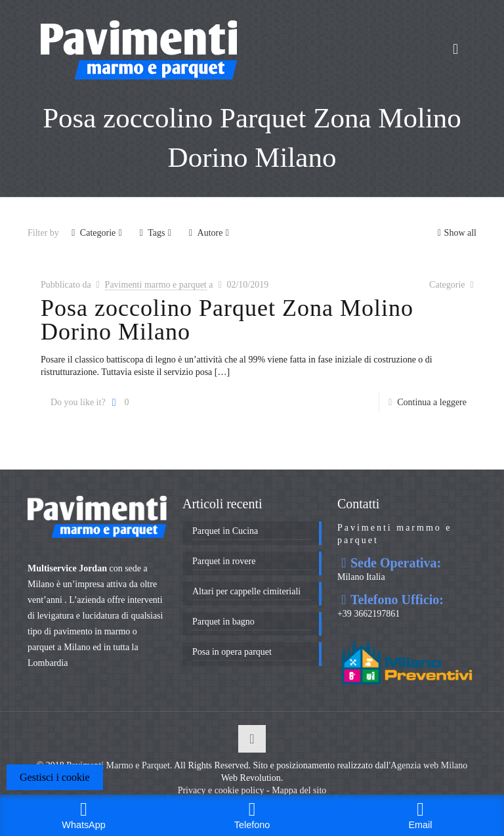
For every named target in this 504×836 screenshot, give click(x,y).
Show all (456, 233)
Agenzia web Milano (429, 765)
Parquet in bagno (223, 622)
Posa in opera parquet (232, 652)
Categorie (97, 233)
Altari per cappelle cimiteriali (246, 591)
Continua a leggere (432, 402)
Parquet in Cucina (225, 531)
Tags (155, 233)
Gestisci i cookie (55, 777)
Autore (209, 233)
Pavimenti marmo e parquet (156, 285)
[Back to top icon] (252, 739)
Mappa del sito (299, 790)
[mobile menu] (455, 49)
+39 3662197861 (368, 614)
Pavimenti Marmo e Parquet (118, 765)
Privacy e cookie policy (221, 790)
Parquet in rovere (224, 561)
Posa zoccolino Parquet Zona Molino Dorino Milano (227, 320)
